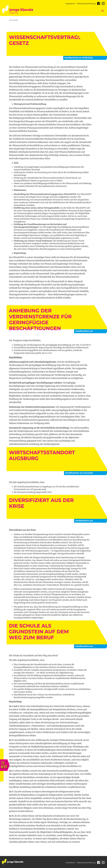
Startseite (14, 20)
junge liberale (13, 862)
